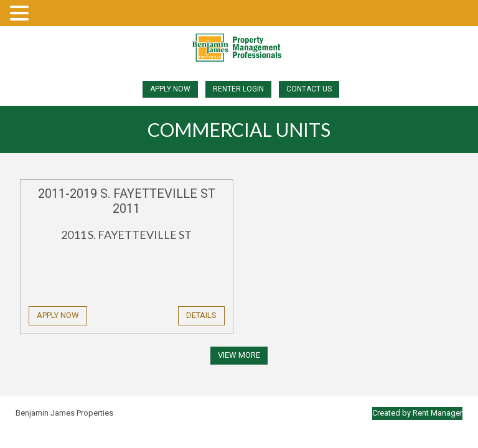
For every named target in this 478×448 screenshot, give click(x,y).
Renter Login (238, 89)
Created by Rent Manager (417, 413)
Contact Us (309, 89)
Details (201, 315)
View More (239, 355)
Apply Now (170, 89)
